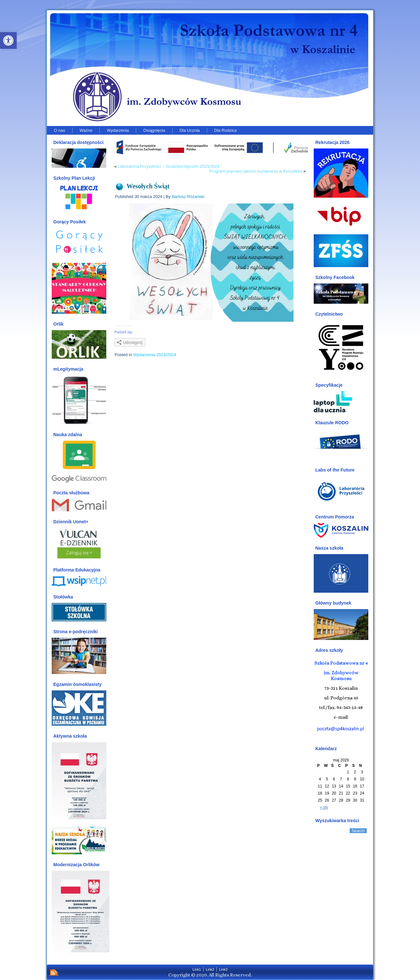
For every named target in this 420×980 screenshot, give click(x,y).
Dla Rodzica (225, 130)
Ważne (86, 130)
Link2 (210, 969)
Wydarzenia (118, 130)
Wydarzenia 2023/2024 (155, 355)
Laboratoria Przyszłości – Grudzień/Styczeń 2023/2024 (169, 166)
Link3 (223, 969)
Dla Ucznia (190, 130)
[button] (8, 40)
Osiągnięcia (154, 130)
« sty (324, 807)
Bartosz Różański (188, 197)
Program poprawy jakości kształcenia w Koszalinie (256, 171)
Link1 (197, 969)
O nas (60, 130)
